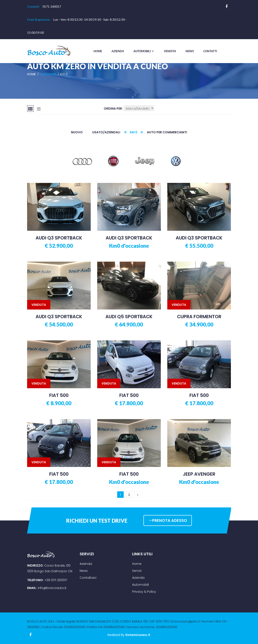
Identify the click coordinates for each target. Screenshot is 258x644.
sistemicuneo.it (138, 635)
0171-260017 (52, 6)
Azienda (118, 51)
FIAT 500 (59, 395)
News (190, 51)
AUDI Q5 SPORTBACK (129, 317)
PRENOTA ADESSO (168, 520)
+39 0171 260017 (56, 580)
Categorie (48, 74)
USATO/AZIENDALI (106, 132)
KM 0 (134, 132)
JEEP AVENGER (199, 474)
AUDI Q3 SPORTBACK (59, 238)
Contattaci (88, 578)
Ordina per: (113, 109)
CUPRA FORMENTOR (199, 317)
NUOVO (77, 132)
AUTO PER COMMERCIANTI (167, 132)
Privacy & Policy (144, 592)
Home (98, 51)
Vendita (170, 51)
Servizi (137, 571)
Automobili (144, 51)
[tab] (30, 109)
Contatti (210, 51)
